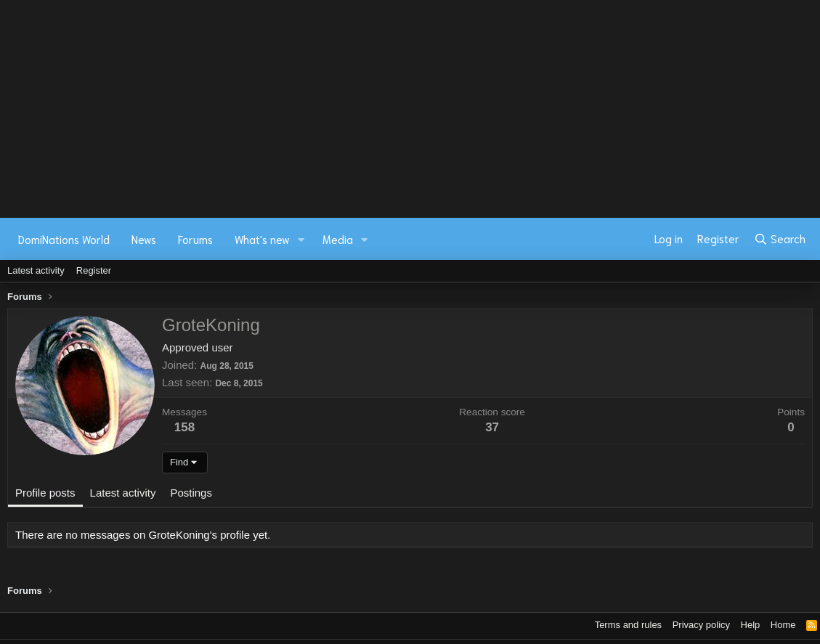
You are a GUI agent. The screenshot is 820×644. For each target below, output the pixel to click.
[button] (301, 239)
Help (751, 625)
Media (338, 239)
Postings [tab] (191, 493)
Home (783, 625)
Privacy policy (701, 625)
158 (184, 427)
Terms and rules (628, 625)
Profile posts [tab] (45, 493)
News (144, 239)
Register (94, 270)
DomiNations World (64, 239)
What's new (262, 239)
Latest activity (36, 270)
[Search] (780, 239)
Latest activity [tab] (123, 493)
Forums (195, 239)
